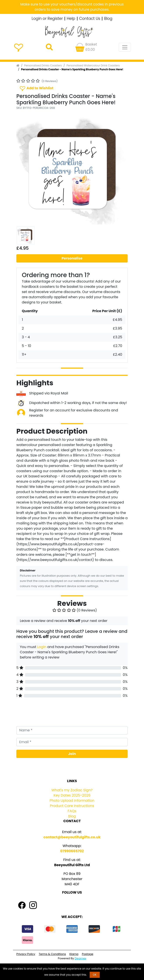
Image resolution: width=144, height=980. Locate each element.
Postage (87, 954)
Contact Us (90, 19)
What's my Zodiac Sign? (72, 790)
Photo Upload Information (72, 801)
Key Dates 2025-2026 (72, 795)
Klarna (74, 954)
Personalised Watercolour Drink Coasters (93, 65)
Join (72, 754)
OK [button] (95, 975)
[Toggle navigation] (125, 47)
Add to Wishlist (36, 88)
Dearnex (80, 958)
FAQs (72, 811)
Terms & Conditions (52, 954)
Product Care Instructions (72, 806)
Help (71, 19)
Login (42, 647)
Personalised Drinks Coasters (43, 65)
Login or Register (47, 19)
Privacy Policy (26, 954)
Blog (108, 19)
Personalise (72, 258)
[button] (25, 169)
